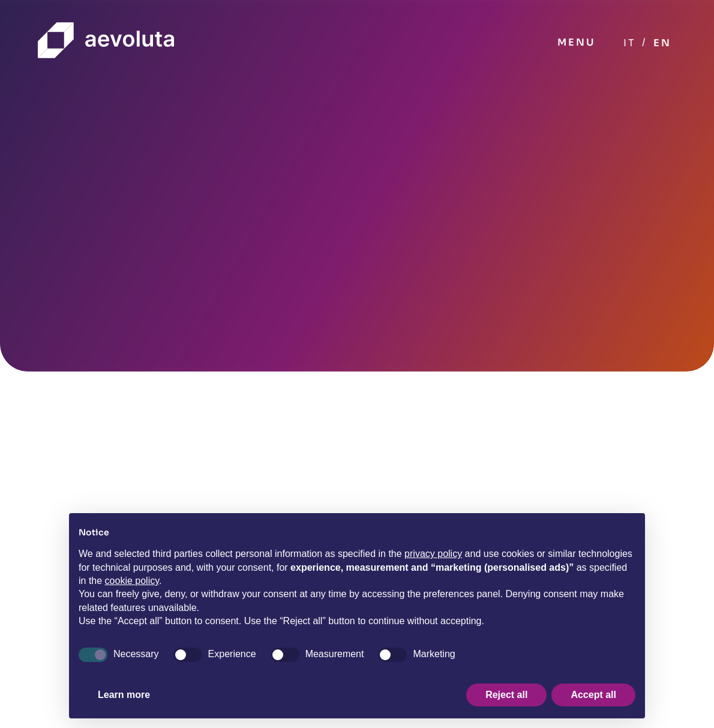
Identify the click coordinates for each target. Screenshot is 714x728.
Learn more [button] (124, 695)
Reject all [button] (506, 695)
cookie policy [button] (132, 581)
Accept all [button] (593, 695)
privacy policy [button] (433, 554)
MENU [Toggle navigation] (576, 42)
